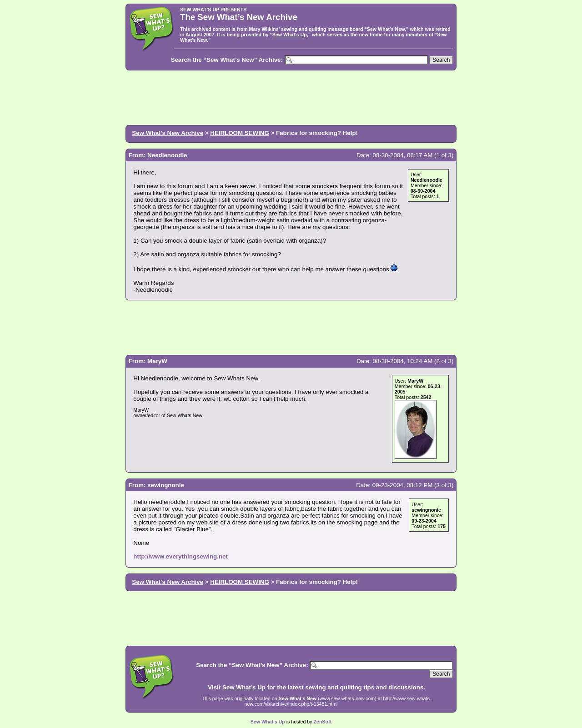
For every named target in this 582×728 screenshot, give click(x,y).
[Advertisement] (291, 97)
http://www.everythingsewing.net (181, 556)
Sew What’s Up (290, 35)
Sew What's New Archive (168, 133)
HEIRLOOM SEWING (240, 133)
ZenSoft (323, 722)
